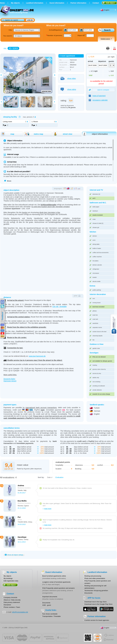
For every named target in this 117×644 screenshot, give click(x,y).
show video (68, 79)
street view (63, 134)
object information (95, 134)
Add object (110, 3)
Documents (46, 603)
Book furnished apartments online (54, 576)
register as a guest (10, 20)
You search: (8, 36)
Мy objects (15, 3)
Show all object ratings (14, 555)
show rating (68, 89)
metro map (34, 134)
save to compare (98, 90)
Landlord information (35, 3)
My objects (7, 576)
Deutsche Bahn (9, 379)
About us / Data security (12, 600)
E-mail (2, 302)
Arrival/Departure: (56, 30)
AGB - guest (47, 605)
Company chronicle (10, 597)
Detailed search (106, 39)
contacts (2, 306)
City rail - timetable (60, 306)
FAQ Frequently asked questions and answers (58, 588)
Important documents (50, 597)
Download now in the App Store (95, 602)
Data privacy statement (12, 602)
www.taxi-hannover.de (37, 356)
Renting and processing (93, 576)
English (105, 10)
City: (10, 30)
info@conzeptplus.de (20, 612)
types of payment (97, 96)
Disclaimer (7, 605)
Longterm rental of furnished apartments (56, 582)
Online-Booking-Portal (17, 11)
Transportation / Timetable (51, 616)
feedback (3, 316)
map (7, 134)
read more (48, 509)
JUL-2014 (97, 638)
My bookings (8, 578)
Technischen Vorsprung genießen (96, 591)
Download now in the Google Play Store (98, 604)
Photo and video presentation (95, 578)
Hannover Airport (10, 381)
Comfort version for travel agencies (97, 620)
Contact (96, 3)
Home (2, 3)
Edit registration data (11, 581)
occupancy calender (98, 100)
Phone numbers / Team (12, 607)
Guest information (57, 3)
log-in (30, 20)
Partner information (78, 3)
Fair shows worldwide (50, 614)
